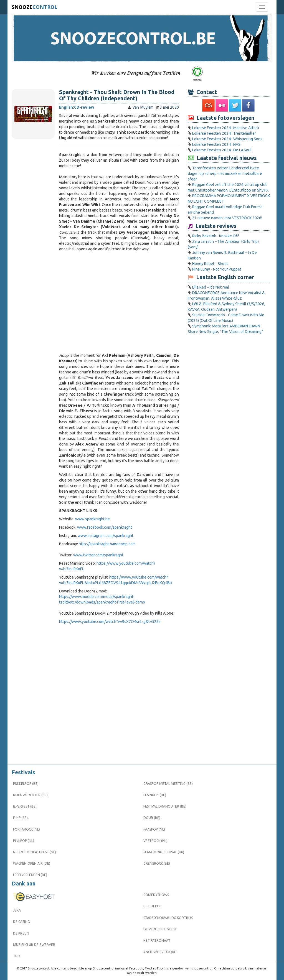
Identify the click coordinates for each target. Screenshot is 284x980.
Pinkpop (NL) (24, 841)
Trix (17, 956)
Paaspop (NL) (154, 829)
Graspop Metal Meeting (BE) (168, 784)
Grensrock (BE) (157, 863)
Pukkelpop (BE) (26, 784)
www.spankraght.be (92, 519)
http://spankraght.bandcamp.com (107, 544)
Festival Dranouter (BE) (165, 806)
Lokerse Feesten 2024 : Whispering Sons (227, 139)
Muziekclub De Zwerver (34, 945)
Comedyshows (156, 895)
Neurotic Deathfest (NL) (35, 852)
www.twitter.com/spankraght (98, 555)
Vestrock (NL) (155, 841)
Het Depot (153, 906)
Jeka (17, 910)
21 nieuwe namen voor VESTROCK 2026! (227, 218)
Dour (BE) (152, 818)
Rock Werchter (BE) (30, 795)
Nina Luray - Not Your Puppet (217, 269)
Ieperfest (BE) (25, 806)
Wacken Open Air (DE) (32, 863)
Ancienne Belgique (160, 952)
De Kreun (21, 933)
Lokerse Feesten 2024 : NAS (216, 144)
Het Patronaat (157, 940)
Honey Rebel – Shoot (210, 264)
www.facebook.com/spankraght (105, 527)
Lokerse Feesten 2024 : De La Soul (222, 150)
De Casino (22, 922)
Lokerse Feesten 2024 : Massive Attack (226, 128)
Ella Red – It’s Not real (211, 287)
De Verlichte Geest (160, 929)
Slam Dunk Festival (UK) (164, 852)
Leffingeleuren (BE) (30, 875)
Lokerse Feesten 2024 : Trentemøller (224, 133)
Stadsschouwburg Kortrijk (168, 918)
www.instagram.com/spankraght (106, 536)
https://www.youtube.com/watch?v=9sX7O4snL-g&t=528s (110, 622)
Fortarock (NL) (26, 829)
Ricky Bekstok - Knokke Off (215, 236)
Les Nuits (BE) (155, 795)
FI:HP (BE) (20, 818)
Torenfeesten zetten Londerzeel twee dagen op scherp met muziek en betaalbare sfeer (225, 174)
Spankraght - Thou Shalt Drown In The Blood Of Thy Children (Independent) (117, 95)
